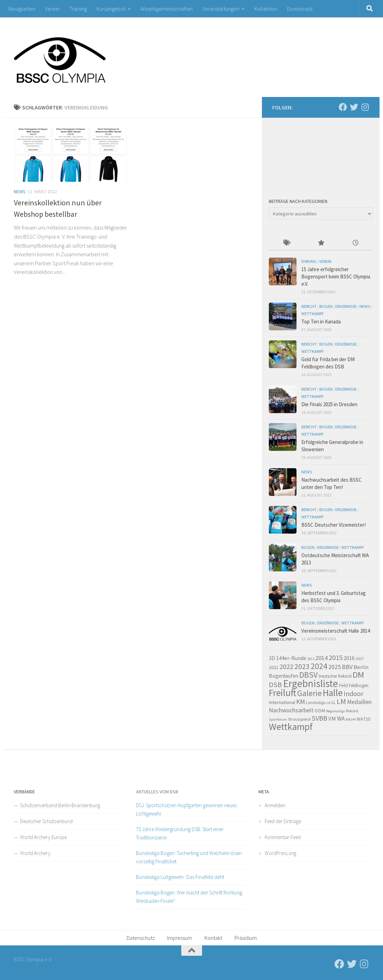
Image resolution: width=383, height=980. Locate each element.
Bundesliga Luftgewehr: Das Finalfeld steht (180, 877)
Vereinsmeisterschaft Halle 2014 (336, 631)
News (20, 191)
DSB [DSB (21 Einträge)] (275, 685)
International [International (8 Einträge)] (282, 702)
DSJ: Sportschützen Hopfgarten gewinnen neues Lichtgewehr (186, 809)
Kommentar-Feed (283, 837)
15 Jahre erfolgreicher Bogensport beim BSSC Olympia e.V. (336, 277)
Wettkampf (313, 314)
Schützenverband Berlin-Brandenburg (60, 805)
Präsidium (246, 938)
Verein (52, 9)
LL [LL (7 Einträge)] (334, 702)
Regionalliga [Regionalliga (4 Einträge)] (336, 711)
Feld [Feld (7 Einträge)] (343, 685)
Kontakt (213, 938)
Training (78, 9)
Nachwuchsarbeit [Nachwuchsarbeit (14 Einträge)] (291, 710)
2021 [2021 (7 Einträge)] (274, 667)
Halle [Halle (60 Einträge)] (333, 693)
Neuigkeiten (22, 9)
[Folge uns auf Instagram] (365, 107)
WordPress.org (280, 853)
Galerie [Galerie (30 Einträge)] (309, 693)
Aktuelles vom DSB (157, 792)
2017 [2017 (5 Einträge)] (360, 658)
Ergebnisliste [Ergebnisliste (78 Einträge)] (311, 683)
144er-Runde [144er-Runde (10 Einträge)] (291, 658)
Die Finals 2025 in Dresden (329, 404)
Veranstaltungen (221, 9)
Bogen (326, 306)
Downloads (300, 9)
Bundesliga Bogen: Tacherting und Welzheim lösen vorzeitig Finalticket (189, 857)
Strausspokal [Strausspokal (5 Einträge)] (299, 719)
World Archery (35, 853)
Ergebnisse (346, 306)
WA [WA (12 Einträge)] (341, 719)
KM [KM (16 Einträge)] (300, 702)
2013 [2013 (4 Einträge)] (311, 659)
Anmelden (275, 805)
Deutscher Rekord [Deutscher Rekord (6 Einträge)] (335, 676)
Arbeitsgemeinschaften (167, 9)
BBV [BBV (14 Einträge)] (347, 667)
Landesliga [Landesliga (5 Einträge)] (316, 702)
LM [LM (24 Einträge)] (341, 701)
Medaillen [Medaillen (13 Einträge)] (359, 702)
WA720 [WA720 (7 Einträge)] (363, 719)
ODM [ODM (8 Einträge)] (320, 711)
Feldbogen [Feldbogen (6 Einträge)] (359, 685)
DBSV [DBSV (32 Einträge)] (308, 675)
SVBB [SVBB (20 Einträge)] (320, 718)
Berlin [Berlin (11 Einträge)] (361, 667)
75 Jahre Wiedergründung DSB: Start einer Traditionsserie (180, 833)
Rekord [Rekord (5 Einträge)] (352, 711)
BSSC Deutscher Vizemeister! (334, 525)
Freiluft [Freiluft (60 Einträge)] (282, 693)
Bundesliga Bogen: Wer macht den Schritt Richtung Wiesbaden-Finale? (189, 897)
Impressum (180, 938)
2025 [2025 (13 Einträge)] (335, 667)
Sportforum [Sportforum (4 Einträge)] (278, 719)
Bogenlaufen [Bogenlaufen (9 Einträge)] (284, 676)
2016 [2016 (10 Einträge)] (349, 658)
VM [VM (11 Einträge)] (332, 719)
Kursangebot (111, 9)
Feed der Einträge (283, 821)
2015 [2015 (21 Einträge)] (336, 658)
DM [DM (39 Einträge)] (358, 675)
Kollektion (266, 9)
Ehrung (309, 261)
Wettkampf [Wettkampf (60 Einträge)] (291, 727)
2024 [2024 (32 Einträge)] (319, 666)
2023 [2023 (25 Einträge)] (302, 666)
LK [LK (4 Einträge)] (329, 703)
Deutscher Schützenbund (46, 821)
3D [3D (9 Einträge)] (272, 658)
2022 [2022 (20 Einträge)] (286, 667)
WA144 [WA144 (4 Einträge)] (351, 719)
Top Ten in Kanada (321, 322)
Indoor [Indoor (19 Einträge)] (353, 693)
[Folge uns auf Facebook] (343, 107)
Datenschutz (141, 938)
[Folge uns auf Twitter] (354, 107)
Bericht (309, 306)
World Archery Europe (43, 837)
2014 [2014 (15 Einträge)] (321, 658)
